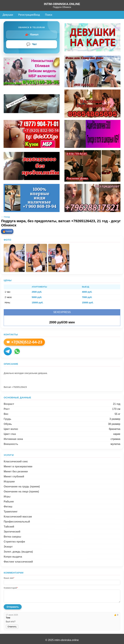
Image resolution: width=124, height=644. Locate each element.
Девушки (8, 15)
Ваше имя (9, 578)
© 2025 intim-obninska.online (62, 640)
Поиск (49, 15)
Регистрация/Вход (29, 15)
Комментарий (11, 588)
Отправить (13, 607)
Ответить (12, 627)
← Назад (5, 217)
